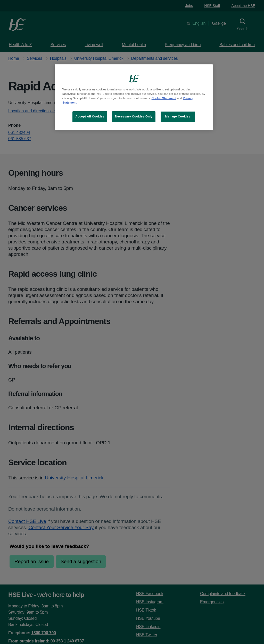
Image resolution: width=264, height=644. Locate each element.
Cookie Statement (164, 98)
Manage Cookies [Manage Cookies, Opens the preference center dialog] (178, 116)
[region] (134, 97)
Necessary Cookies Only (134, 116)
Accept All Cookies (90, 116)
